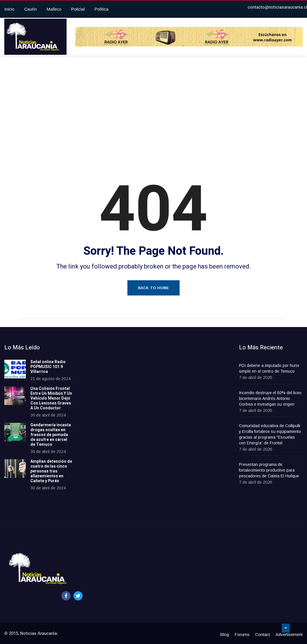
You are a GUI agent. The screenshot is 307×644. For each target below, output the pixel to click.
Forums (242, 634)
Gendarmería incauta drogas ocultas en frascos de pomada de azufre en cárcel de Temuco (51, 435)
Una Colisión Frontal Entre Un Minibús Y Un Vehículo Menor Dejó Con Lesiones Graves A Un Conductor (51, 398)
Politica (101, 9)
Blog (225, 634)
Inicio (9, 9)
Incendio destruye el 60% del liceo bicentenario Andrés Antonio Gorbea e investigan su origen (270, 398)
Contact (263, 634)
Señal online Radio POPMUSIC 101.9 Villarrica (48, 367)
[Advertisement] (153, 107)
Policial (78, 9)
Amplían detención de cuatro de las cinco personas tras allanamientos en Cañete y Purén (51, 471)
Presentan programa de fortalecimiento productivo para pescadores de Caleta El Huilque (269, 470)
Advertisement (289, 634)
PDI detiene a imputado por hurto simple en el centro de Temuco (269, 368)
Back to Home (153, 288)
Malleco (54, 9)
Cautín (30, 9)
